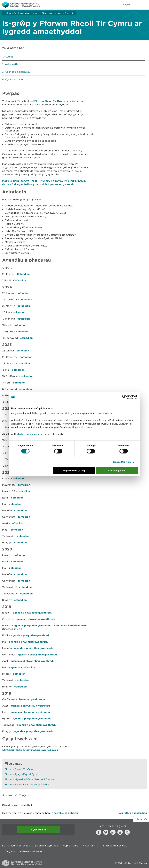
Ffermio (70, 13)
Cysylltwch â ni (14, 79)
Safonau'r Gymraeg (46, 846)
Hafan (7, 13)
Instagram (120, 832)
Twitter (106, 832)
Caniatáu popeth (117, 470)
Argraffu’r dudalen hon (133, 813)
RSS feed (127, 832)
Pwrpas (9, 57)
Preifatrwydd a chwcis (113, 846)
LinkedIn (113, 832)
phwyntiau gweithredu (38, 613)
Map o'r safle (70, 846)
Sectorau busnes (52, 13)
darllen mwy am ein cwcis (32, 434)
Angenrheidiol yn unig (74, 470)
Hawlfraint (89, 846)
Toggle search (137, 5)
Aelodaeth (11, 64)
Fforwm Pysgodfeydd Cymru (22, 774)
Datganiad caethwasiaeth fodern (24, 851)
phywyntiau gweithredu (44, 654)
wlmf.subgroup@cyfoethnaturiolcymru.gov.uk (30, 750)
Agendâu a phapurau (18, 72)
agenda (18, 613)
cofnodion (23, 293)
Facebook (99, 832)
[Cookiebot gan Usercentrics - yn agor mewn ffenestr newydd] (129, 397)
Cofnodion (23, 274)
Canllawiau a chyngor (26, 13)
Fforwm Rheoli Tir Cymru (50, 101)
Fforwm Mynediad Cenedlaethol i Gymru (29, 779)
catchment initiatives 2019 (70, 625)
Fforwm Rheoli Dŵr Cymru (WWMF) (27, 784)
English (127, 5)
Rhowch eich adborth (65, 813)
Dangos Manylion (122, 462)
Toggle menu (145, 5)
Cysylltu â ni (38, 829)
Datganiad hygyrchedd (16, 846)
